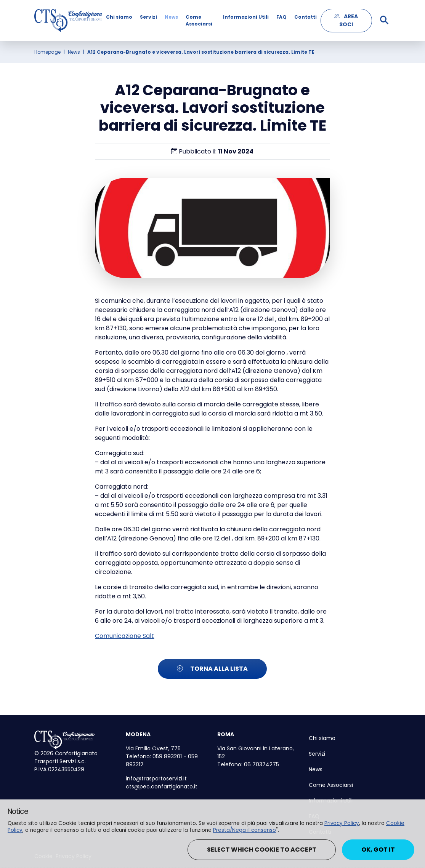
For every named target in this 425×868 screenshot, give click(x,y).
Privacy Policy (342, 823)
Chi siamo (322, 738)
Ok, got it (378, 850)
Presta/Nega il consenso (245, 830)
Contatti (306, 17)
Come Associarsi (199, 20)
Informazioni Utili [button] (246, 17)
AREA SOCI (346, 20)
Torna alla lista (212, 669)
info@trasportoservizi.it (156, 778)
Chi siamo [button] (119, 17)
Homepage (47, 52)
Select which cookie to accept (262, 850)
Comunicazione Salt (124, 636)
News (171, 17)
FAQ (281, 17)
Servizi (148, 17)
